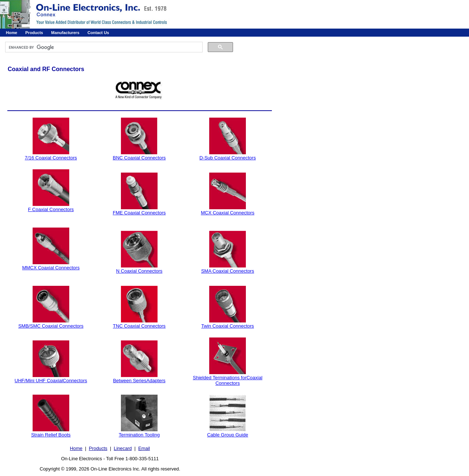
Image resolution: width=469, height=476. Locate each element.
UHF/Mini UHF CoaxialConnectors (51, 381)
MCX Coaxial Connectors (228, 213)
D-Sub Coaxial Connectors (228, 158)
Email (144, 448)
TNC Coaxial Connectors (139, 326)
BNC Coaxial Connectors (139, 158)
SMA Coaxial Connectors (228, 271)
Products (34, 33)
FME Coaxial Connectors (139, 213)
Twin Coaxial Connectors (228, 326)
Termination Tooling (139, 435)
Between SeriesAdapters (139, 381)
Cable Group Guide (228, 435)
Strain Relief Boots (51, 435)
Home (12, 33)
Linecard (123, 448)
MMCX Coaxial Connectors (51, 268)
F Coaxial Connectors (51, 209)
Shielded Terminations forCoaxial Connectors (228, 380)
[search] (103, 47)
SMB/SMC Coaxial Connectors (51, 326)
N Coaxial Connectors (139, 271)
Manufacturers (65, 33)
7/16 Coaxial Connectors (51, 158)
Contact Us (98, 33)
